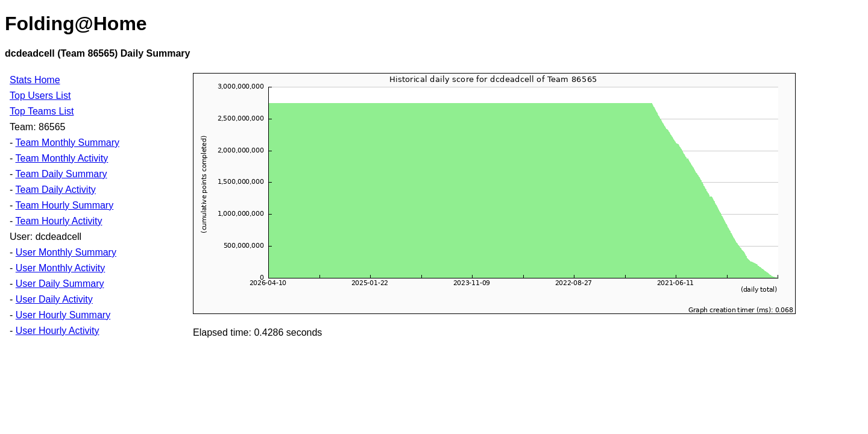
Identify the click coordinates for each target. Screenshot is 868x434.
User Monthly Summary (66, 252)
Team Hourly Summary (64, 205)
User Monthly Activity (60, 268)
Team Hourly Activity (58, 221)
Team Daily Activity (55, 190)
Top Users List (40, 96)
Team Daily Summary (61, 174)
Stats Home (35, 80)
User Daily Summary (60, 284)
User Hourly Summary (63, 315)
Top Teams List (42, 111)
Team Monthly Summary (67, 143)
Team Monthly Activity (61, 158)
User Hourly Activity (58, 331)
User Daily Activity (54, 299)
